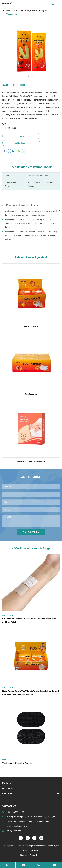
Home (8, 11)
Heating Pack (43, 11)
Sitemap (24, 855)
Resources (31, 793)
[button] (29, 77)
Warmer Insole (13, 14)
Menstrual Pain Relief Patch (31, 462)
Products (15, 11)
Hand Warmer (31, 327)
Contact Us (9, 806)
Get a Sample (31, 532)
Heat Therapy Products (28, 11)
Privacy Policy (35, 855)
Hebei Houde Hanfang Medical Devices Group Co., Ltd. (36, 846)
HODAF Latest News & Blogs (31, 548)
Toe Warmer (31, 394)
